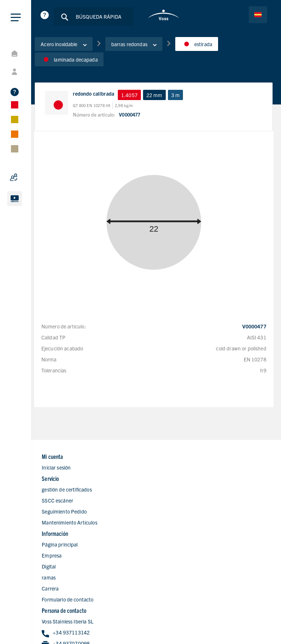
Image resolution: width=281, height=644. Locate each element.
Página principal (72, 530)
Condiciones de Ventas (242, 630)
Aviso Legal (255, 619)
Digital (61, 552)
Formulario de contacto (80, 585)
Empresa (64, 541)
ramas (61, 563)
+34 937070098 (188, 553)
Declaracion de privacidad (207, 619)
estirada (209, 47)
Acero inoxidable (76, 47)
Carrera (63, 574)
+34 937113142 (188, 542)
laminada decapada (82, 63)
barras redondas (146, 47)
